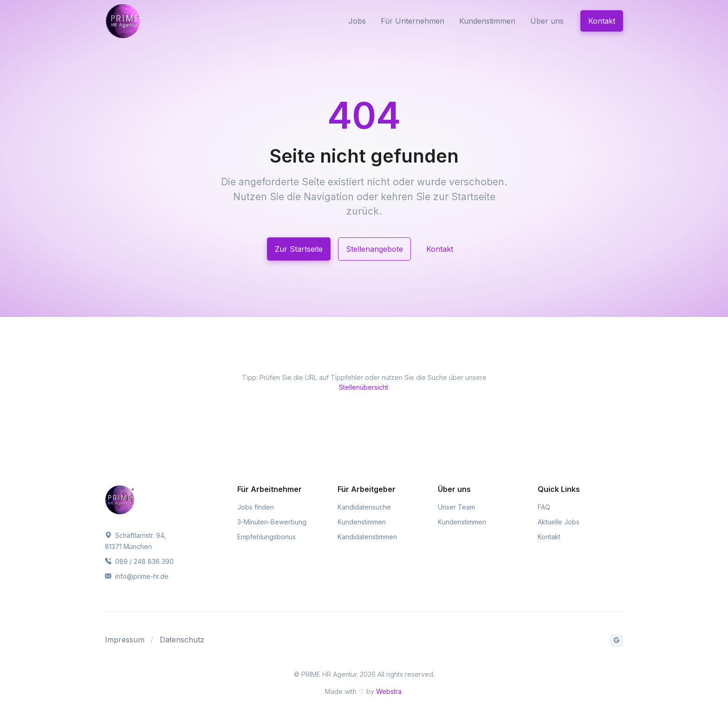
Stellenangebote (374, 249)
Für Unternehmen (413, 21)
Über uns (547, 21)
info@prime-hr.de (137, 576)
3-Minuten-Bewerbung (272, 522)
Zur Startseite (299, 249)
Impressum (125, 640)
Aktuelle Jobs (559, 522)
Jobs (357, 21)
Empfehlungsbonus (266, 537)
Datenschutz (182, 640)
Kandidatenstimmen (367, 537)
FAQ (544, 507)
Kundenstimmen (487, 21)
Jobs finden (256, 507)
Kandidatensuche (364, 507)
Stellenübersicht (364, 387)
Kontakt (602, 21)
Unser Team (456, 507)
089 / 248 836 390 (139, 561)
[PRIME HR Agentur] (144, 21)
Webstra (389, 691)
